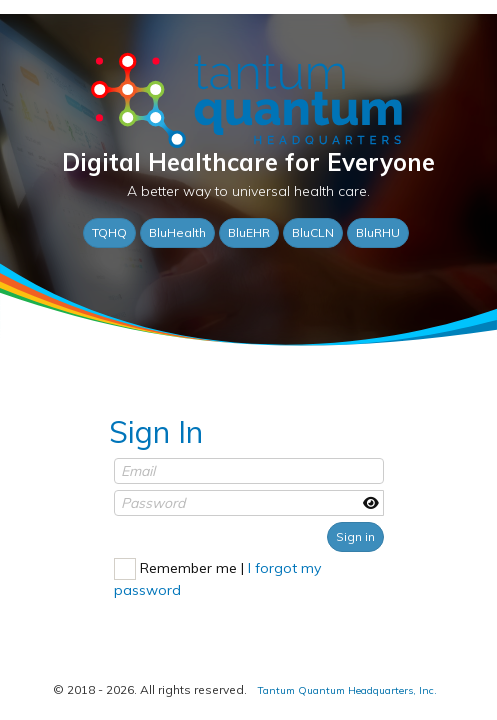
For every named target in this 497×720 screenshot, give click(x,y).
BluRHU (378, 229)
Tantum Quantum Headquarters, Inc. (340, 691)
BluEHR (249, 229)
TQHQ (109, 229)
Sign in (355, 526)
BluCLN (313, 229)
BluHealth (177, 229)
